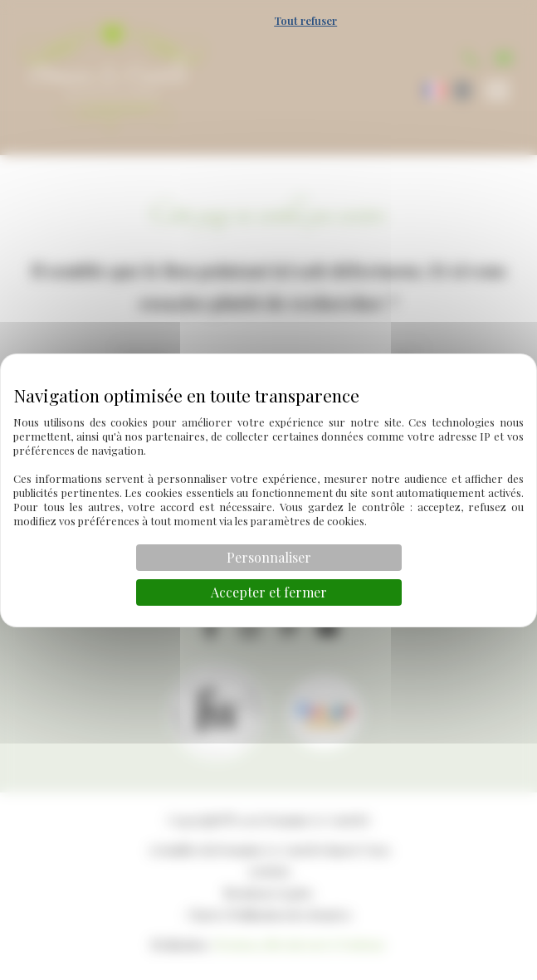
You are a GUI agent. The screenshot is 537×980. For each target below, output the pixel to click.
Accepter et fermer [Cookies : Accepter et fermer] (269, 592)
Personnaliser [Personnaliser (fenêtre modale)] (269, 557)
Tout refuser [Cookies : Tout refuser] (305, 20)
